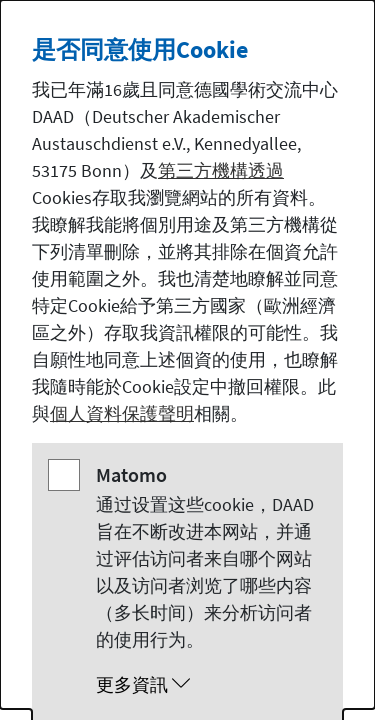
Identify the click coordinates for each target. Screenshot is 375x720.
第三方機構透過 (221, 170)
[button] (207, 685)
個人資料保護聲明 (122, 413)
